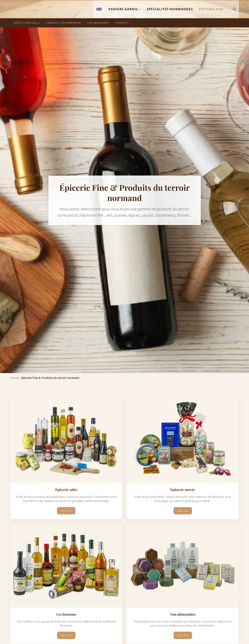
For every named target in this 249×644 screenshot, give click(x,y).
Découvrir (68, 532)
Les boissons (66, 635)
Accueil (14, 398)
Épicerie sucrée (183, 510)
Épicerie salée (66, 510)
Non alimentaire (183, 635)
